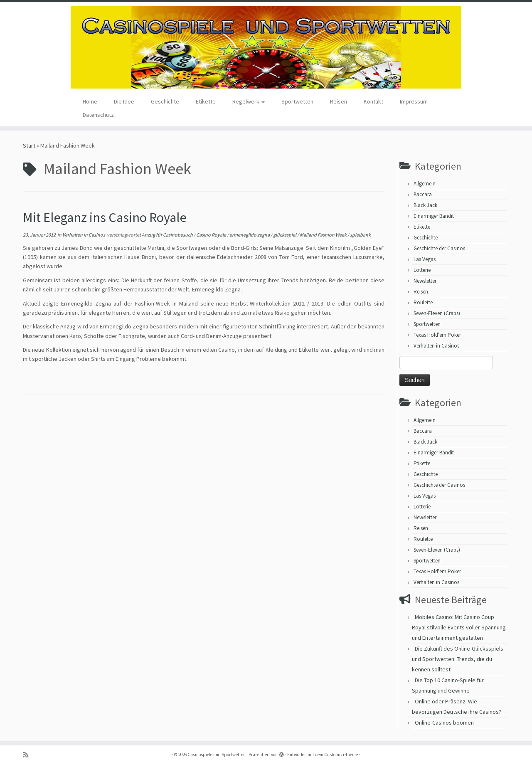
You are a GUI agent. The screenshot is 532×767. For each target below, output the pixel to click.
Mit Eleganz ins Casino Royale (105, 217)
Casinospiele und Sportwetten (217, 755)
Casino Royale (212, 235)
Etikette (206, 101)
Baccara (423, 194)
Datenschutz (98, 115)
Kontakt (373, 101)
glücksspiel (285, 235)
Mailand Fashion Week (324, 235)
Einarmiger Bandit (434, 216)
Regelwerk (249, 101)
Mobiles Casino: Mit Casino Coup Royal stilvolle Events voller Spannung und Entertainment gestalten (459, 627)
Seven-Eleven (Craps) (437, 313)
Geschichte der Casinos (439, 248)
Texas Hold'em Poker (437, 335)
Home (90, 101)
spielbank (360, 235)
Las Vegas (425, 259)
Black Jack (425, 205)
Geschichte (165, 101)
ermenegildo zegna (250, 235)
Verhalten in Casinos (84, 235)
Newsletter (425, 281)
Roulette (423, 302)
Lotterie (422, 270)
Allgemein (425, 184)
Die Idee (124, 101)
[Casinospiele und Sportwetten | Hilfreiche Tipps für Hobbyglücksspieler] (266, 47)
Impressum (414, 101)
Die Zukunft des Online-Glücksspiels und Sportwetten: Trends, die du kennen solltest (458, 659)
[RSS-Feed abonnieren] (28, 755)
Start (29, 146)
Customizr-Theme (341, 755)
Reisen (339, 101)
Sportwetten (297, 101)
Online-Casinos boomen (444, 723)
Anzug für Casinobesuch (168, 235)
